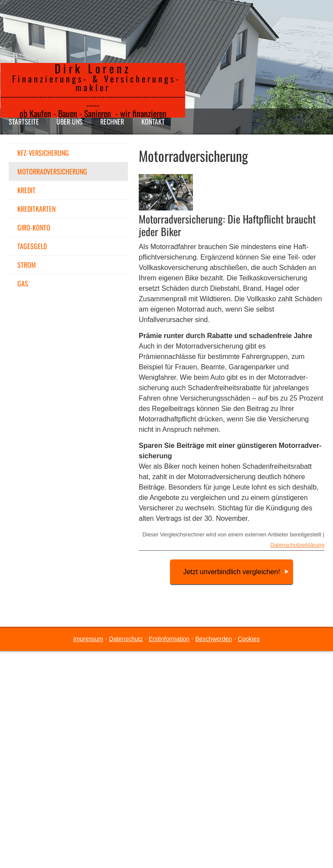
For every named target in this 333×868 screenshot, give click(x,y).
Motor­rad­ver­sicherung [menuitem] (52, 171)
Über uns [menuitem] (70, 122)
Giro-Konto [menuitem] (34, 227)
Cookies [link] (249, 639)
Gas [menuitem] (23, 283)
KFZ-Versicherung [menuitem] (43, 153)
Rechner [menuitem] (112, 122)
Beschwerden (214, 639)
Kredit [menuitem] (26, 190)
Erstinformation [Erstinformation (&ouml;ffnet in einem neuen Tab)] (169, 639)
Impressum (88, 639)
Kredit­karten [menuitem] (36, 209)
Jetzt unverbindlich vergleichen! (231, 572)
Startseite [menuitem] (24, 122)
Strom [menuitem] (27, 265)
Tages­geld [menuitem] (32, 246)
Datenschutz (126, 639)
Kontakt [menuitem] (153, 122)
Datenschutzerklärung (297, 545)
